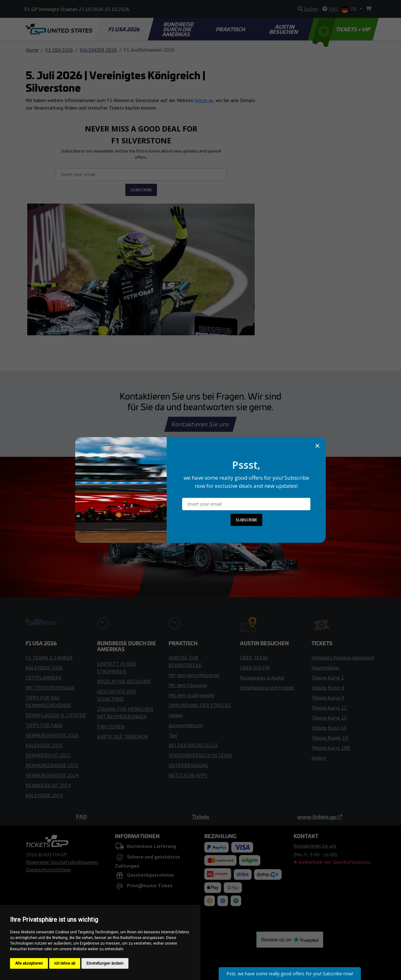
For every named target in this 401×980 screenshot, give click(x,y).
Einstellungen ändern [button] (105, 963)
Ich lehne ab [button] (65, 963)
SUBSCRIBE (246, 520)
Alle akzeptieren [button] (29, 963)
